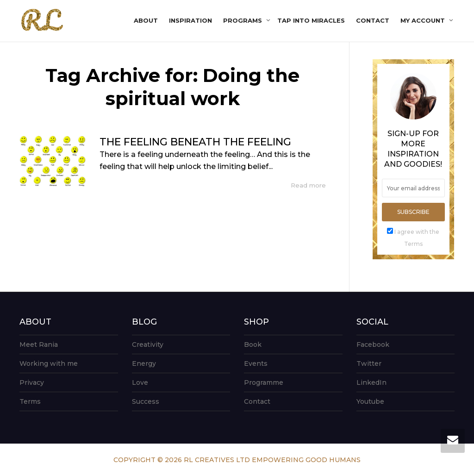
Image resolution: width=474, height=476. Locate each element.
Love (140, 382)
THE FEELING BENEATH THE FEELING (195, 142)
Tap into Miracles (311, 20)
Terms (30, 401)
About (146, 20)
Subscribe (413, 212)
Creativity (148, 344)
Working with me (49, 363)
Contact (373, 20)
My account (424, 20)
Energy (144, 363)
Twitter (369, 363)
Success (146, 401)
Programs (243, 20)
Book (253, 344)
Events (256, 363)
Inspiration (190, 20)
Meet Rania (39, 344)
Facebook (373, 344)
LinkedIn (371, 382)
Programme (264, 382)
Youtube (370, 401)
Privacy (32, 382)
